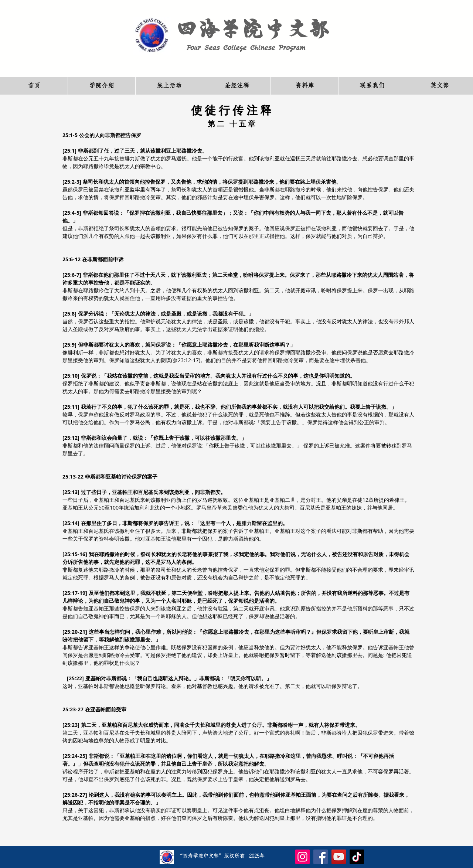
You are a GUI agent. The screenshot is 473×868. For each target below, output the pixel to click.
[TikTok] (357, 857)
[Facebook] (321, 857)
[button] (101, 86)
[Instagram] (302, 857)
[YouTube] (339, 857)
